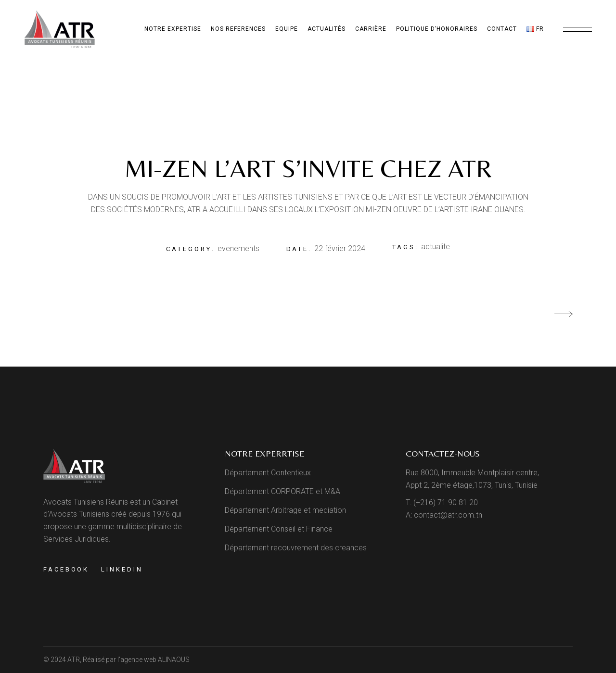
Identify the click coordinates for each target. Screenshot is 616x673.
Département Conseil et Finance (279, 529)
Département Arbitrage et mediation (285, 510)
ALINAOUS (174, 660)
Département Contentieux (268, 473)
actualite (436, 247)
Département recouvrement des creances (296, 548)
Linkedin (122, 569)
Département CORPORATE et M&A (282, 491)
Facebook (66, 569)
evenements (238, 248)
